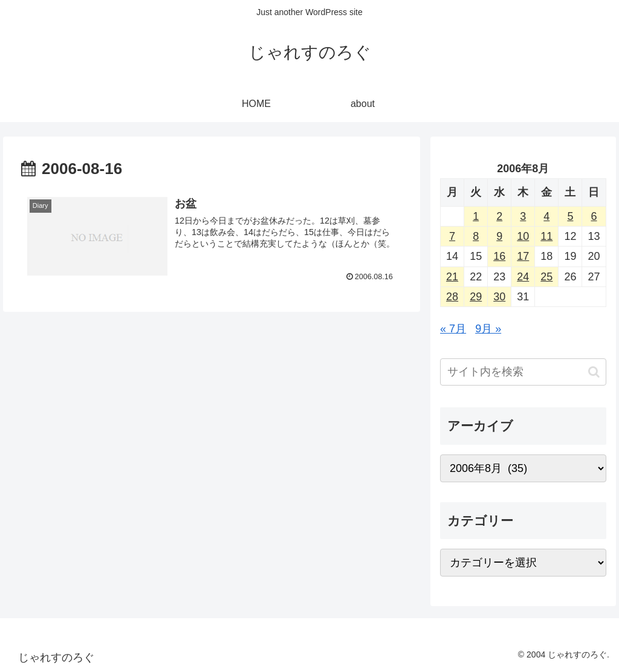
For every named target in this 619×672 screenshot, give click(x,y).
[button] (594, 372)
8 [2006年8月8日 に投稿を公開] (476, 236)
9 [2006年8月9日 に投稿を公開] (499, 236)
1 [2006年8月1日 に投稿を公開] (476, 216)
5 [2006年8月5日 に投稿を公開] (570, 216)
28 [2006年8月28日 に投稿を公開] (452, 297)
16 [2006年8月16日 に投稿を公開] (499, 256)
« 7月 (453, 329)
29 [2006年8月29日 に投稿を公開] (476, 297)
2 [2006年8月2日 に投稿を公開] (499, 216)
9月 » (488, 329)
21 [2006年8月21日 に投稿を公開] (452, 277)
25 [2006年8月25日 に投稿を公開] (546, 277)
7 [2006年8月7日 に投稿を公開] (452, 236)
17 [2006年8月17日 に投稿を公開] (523, 256)
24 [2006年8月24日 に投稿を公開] (523, 277)
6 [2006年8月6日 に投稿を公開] (594, 216)
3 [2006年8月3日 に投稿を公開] (523, 216)
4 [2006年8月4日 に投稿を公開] (546, 216)
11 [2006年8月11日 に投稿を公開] (546, 236)
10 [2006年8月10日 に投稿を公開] (523, 236)
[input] (523, 372)
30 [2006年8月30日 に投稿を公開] (499, 297)
